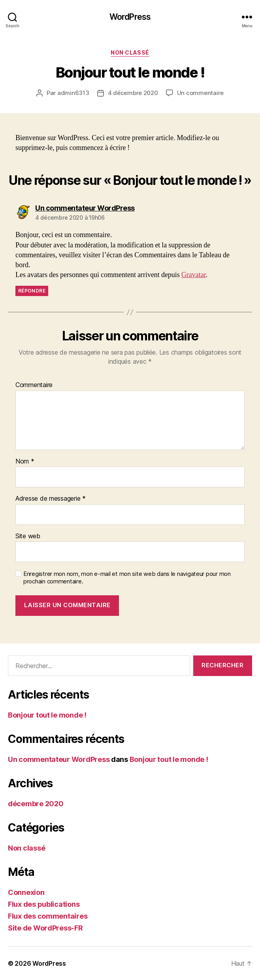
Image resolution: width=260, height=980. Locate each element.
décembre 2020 (36, 804)
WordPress (130, 17)
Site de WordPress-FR (45, 928)
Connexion (26, 892)
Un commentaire (200, 93)
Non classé (130, 52)
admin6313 (73, 93)
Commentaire (34, 385)
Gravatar (194, 275)
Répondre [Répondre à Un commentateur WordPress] (32, 291)
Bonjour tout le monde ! (47, 715)
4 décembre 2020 (133, 93)
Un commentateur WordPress (59, 759)
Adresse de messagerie (51, 499)
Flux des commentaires (48, 916)
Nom (25, 462)
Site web (28, 536)
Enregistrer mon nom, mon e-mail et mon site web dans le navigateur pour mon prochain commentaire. (127, 578)
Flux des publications (44, 904)
